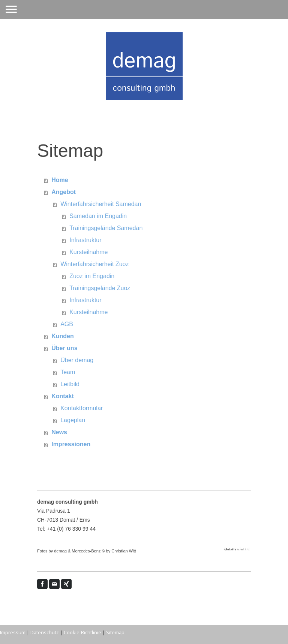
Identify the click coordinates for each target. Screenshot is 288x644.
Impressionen (71, 444)
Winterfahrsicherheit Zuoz (94, 264)
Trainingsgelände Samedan (106, 228)
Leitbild (70, 384)
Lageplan (73, 420)
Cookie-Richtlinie (82, 632)
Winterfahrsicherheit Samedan (101, 204)
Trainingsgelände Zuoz (100, 288)
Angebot (64, 192)
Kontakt (63, 396)
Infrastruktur (85, 240)
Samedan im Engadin (98, 216)
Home (60, 180)
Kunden (63, 336)
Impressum (13, 632)
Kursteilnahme (88, 252)
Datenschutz (45, 632)
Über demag (77, 360)
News (59, 432)
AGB (67, 324)
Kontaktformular (82, 408)
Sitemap (115, 632)
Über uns (64, 348)
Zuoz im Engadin (92, 276)
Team (68, 372)
